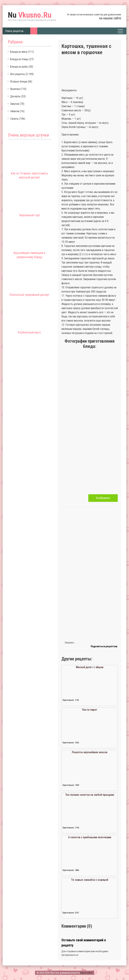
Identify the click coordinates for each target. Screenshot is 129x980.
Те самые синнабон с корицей (90, 880)
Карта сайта (86, 973)
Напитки (15, 111)
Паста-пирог (90, 710)
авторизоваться (70, 955)
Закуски (15, 104)
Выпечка (15, 89)
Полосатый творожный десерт (29, 295)
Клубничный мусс (29, 332)
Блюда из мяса (19, 52)
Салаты (14, 119)
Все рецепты (18, 74)
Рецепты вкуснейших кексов (90, 752)
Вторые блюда (19, 82)
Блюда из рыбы (19, 67)
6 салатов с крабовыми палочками (90, 837)
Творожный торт (30, 215)
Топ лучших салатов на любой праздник (90, 795)
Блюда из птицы (19, 59)
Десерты (15, 96)
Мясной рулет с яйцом (90, 667)
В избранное (103, 498)
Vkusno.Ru (30, 15)
